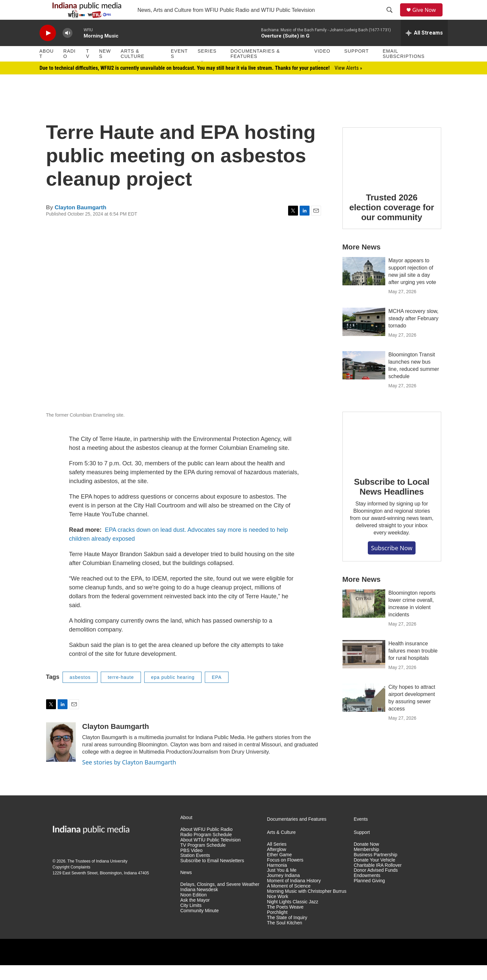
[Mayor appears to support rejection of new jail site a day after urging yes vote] (364, 286)
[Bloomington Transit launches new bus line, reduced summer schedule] (364, 380)
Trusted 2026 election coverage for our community (392, 222)
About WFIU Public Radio (207, 844)
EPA (217, 692)
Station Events (195, 870)
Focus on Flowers (285, 875)
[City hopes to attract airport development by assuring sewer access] (364, 712)
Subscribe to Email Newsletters (212, 876)
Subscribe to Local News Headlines (392, 502)
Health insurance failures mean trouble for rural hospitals (413, 666)
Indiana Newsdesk (199, 904)
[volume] (68, 48)
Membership (366, 864)
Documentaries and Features (297, 834)
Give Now (428, 17)
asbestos (80, 692)
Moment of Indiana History (294, 896)
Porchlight (277, 927)
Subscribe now (392, 563)
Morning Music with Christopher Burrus (307, 906)
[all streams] (424, 48)
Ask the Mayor (195, 915)
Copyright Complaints (72, 882)
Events (179, 68)
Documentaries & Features (255, 68)
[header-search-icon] (392, 17)
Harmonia (277, 880)
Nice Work (278, 911)
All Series (277, 859)
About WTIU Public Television (211, 855)
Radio (69, 68)
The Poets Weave (285, 922)
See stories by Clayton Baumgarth (129, 777)
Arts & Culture (133, 68)
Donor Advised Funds (376, 885)
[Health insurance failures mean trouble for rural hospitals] (364, 669)
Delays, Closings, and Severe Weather (220, 899)
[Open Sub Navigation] (203, 76)
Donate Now (366, 859)
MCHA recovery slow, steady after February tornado (414, 333)
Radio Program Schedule (206, 850)
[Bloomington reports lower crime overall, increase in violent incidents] (364, 618)
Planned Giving (369, 896)
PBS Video (191, 865)
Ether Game (279, 870)
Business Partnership (375, 870)
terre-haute (121, 692)
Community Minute (200, 926)
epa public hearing (173, 692)
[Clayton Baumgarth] (61, 757)
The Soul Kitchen (285, 938)
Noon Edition (194, 910)
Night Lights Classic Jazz (293, 917)
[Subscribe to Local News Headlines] (392, 454)
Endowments (367, 890)
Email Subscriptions (404, 68)
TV (88, 68)
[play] (48, 48)
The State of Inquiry (287, 932)
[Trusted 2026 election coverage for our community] (392, 170)
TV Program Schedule (203, 860)
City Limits (191, 920)
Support (357, 66)
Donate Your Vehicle (374, 875)
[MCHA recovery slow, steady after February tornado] (364, 337)
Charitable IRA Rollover (378, 880)
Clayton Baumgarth (81, 222)
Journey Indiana (284, 890)
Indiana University (112, 876)
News (105, 68)
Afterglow (277, 864)
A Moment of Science (289, 901)
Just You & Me (282, 885)
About (47, 68)
